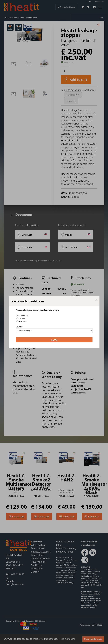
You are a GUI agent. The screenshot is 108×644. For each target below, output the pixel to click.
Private (21, 319)
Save (54, 340)
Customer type (22, 316)
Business (21, 321)
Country (19, 327)
